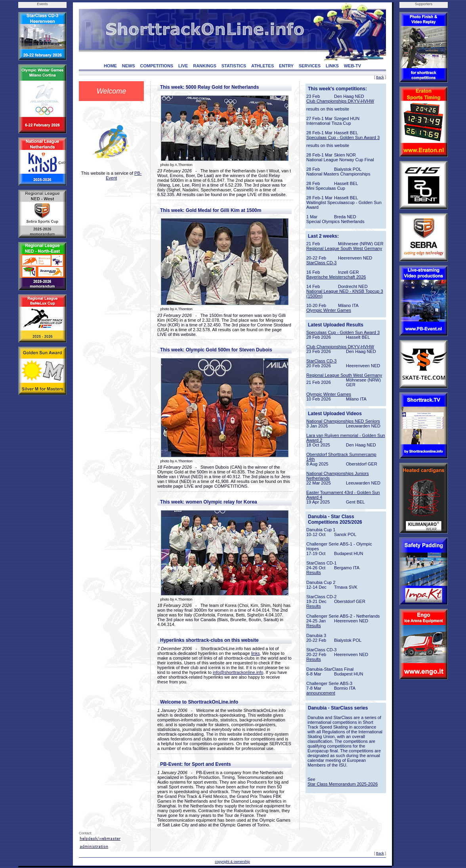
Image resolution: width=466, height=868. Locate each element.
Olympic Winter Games (329, 310)
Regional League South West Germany (344, 248)
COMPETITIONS (157, 66)
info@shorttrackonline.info (238, 672)
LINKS (332, 66)
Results (314, 572)
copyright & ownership (232, 862)
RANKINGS (205, 66)
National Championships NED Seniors (343, 421)
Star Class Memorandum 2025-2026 (343, 784)
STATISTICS (234, 66)
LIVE (183, 66)
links (256, 653)
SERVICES (310, 66)
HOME (110, 66)
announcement (321, 693)
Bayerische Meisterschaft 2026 (336, 277)
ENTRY (286, 66)
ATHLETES (263, 66)
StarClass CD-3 (321, 263)
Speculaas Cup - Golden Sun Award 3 (343, 137)
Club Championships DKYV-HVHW (340, 101)
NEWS (129, 66)
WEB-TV (352, 66)
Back (380, 77)
